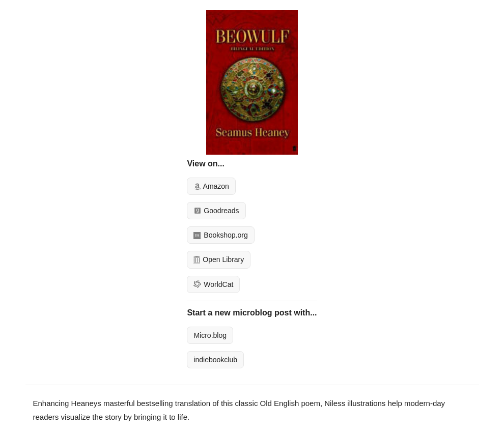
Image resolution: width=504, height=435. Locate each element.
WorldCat (213, 284)
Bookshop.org (220, 235)
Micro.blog (210, 335)
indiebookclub (215, 360)
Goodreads (216, 211)
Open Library (219, 259)
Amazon (211, 186)
